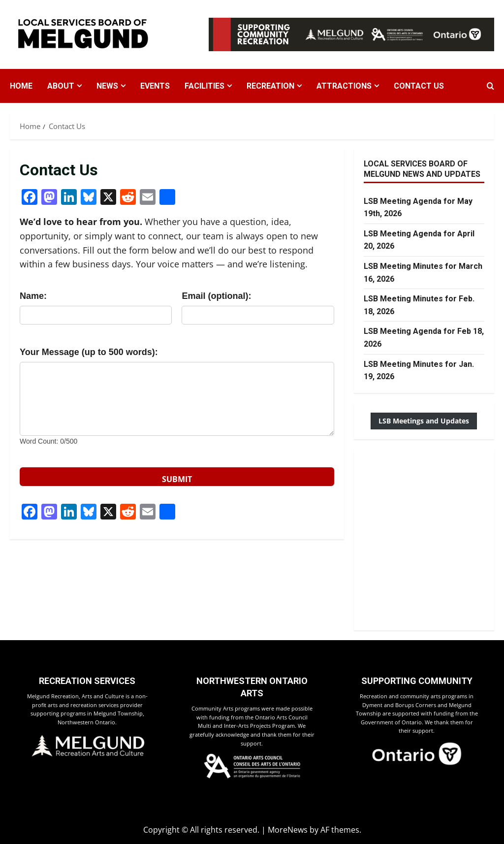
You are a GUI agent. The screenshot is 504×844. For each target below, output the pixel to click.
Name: (33, 296)
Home (21, 86)
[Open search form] (490, 86)
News (107, 86)
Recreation (270, 86)
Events (155, 86)
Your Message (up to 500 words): (89, 352)
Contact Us (419, 86)
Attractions (344, 86)
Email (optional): (216, 296)
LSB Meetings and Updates (424, 421)
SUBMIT (177, 479)
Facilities (205, 86)
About (61, 86)
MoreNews (288, 830)
